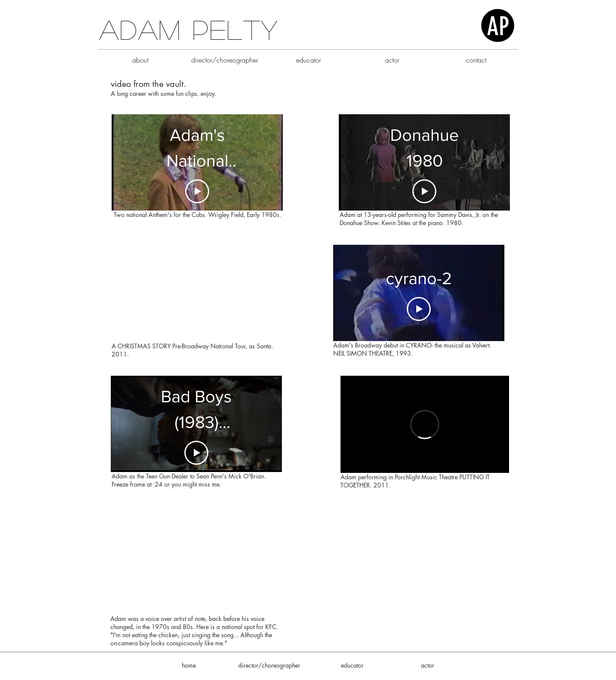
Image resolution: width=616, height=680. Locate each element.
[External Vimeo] (425, 424)
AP (498, 26)
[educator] (352, 665)
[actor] (427, 665)
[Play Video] (197, 191)
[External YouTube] (196, 293)
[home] (189, 665)
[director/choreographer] (269, 665)
